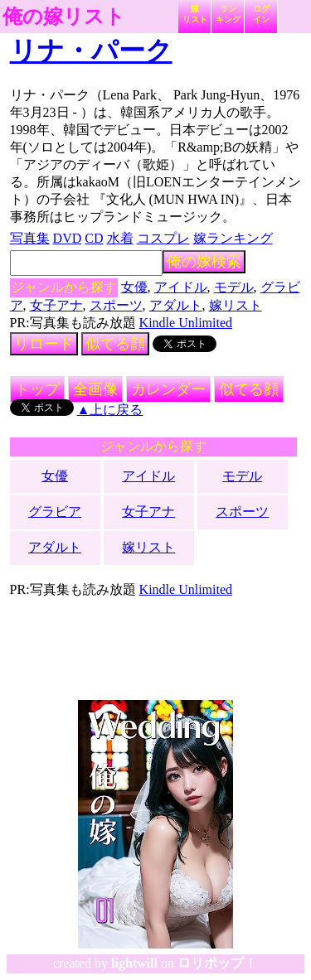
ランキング (228, 14)
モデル (234, 287)
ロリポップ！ (217, 963)
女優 (134, 287)
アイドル (181, 287)
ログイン (261, 14)
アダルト (176, 305)
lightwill (134, 963)
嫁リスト (195, 14)
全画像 (95, 389)
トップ (37, 389)
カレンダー (168, 389)
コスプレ (163, 238)
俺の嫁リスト (64, 17)
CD (94, 238)
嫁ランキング (233, 238)
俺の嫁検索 (204, 262)
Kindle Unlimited (186, 323)
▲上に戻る (110, 410)
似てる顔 (115, 344)
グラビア (55, 512)
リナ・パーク (91, 51)
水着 (120, 238)
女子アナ (56, 305)
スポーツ (116, 305)
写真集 (30, 238)
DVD (68, 238)
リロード (44, 344)
